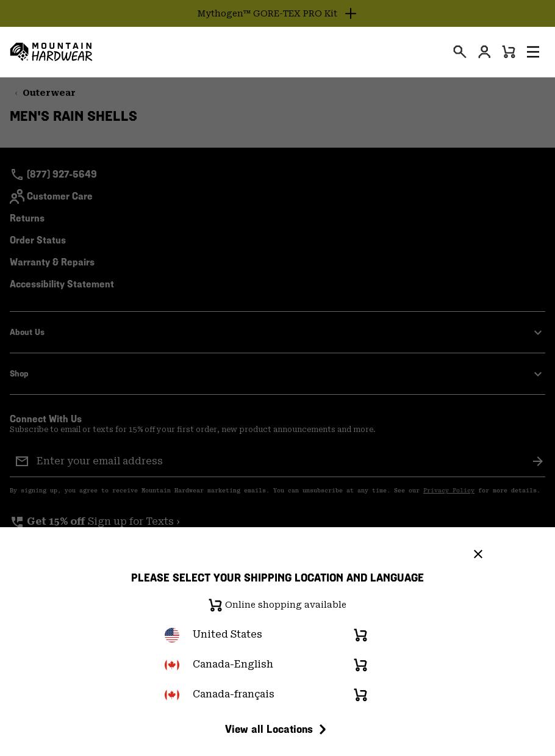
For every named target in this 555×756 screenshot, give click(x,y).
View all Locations (277, 729)
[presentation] (460, 52)
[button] (533, 52)
